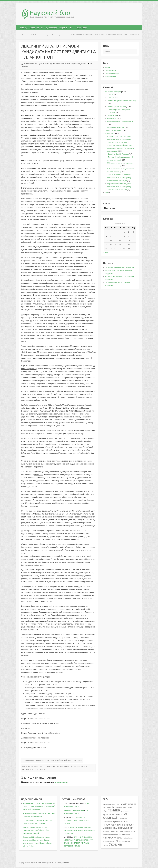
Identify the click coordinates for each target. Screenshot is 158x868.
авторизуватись (61, 782)
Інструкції (24, 28)
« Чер (105, 252)
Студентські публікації (78, 64)
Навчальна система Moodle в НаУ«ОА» (120, 268)
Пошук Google (82, 28)
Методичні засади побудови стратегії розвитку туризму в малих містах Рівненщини (79, 830)
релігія (120, 838)
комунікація (111, 818)
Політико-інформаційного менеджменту (122, 101)
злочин (116, 814)
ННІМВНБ (111, 98)
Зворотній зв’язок (66, 28)
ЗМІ (124, 814)
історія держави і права (123, 807)
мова (121, 831)
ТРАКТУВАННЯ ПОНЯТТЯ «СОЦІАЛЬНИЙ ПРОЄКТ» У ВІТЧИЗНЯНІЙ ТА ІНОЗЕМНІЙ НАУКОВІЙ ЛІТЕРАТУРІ (39, 806)
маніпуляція (106, 831)
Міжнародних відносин (115, 127)
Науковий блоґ (27, 35)
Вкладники (34, 28)
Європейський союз (109, 804)
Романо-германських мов (61, 35)
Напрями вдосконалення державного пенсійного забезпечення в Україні (52, 760)
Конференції (110, 133)
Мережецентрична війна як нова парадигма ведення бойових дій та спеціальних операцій (36, 830)
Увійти (107, 68)
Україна (115, 844)
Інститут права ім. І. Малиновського (120, 121)
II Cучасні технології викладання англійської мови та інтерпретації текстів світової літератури (119, 187)
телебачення (126, 841)
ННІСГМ (110, 95)
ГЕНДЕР (114, 810)
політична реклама (125, 834)
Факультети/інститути (42, 35)
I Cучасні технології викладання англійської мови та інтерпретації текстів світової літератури (119, 178)
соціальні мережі (128, 838)
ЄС (118, 804)
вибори (105, 811)
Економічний (112, 118)
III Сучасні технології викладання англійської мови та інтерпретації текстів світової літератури (119, 139)
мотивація (127, 831)
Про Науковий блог (49, 28)
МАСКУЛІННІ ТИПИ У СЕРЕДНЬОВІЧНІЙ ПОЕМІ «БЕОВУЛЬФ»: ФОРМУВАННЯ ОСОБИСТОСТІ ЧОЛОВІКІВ (54, 768)
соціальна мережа (109, 841)
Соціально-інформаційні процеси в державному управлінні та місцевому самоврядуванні (121, 148)
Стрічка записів (111, 71)
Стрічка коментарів (112, 74)
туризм (105, 845)
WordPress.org (110, 76)
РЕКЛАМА (109, 838)
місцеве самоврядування (118, 828)
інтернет (132, 804)
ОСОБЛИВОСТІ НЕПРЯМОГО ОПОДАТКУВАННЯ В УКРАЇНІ (77, 820)
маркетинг (115, 831)
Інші (107, 193)
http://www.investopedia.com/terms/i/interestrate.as (44, 708)
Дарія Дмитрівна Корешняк (74, 810)
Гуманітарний (112, 116)
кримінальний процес (122, 825)
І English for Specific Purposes (118, 154)
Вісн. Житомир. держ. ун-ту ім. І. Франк (55, 696)
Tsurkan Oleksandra (30, 64)
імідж (123, 804)
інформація (108, 807)
